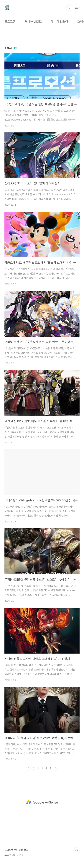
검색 (68, 7)
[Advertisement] (42, 802)
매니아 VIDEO (33, 21)
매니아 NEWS (60, 21)
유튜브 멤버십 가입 (14, 855)
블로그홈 (10, 21)
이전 (28, 768)
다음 (56, 768)
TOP (77, 850)
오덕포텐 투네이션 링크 (16, 850)
